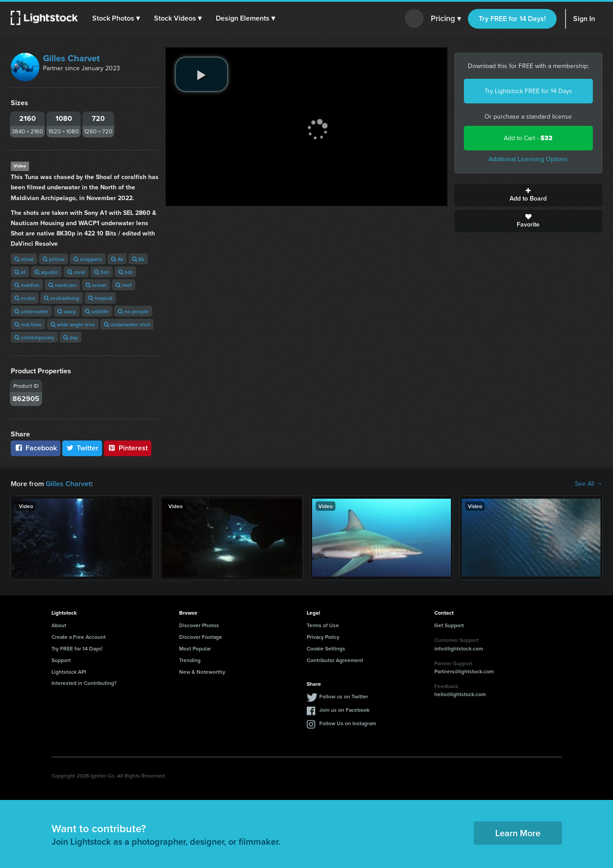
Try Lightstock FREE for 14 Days (528, 91)
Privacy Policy (323, 637)
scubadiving (62, 298)
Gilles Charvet (71, 58)
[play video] (201, 74)
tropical (100, 298)
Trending (190, 660)
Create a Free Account (79, 637)
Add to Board (528, 195)
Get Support (449, 625)
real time (28, 324)
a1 (20, 272)
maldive (27, 285)
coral (76, 272)
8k (138, 259)
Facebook (36, 448)
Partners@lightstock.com (464, 671)
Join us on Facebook (344, 710)
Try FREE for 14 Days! (512, 19)
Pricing (446, 19)
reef (124, 285)
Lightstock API (69, 672)
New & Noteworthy (202, 672)
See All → (589, 484)
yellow (54, 259)
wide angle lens (73, 324)
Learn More (518, 833)
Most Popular (195, 648)
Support (61, 660)
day (71, 337)
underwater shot (127, 324)
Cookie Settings (326, 648)
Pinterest (128, 448)
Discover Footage (201, 637)
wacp (67, 311)
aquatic (46, 272)
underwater (31, 311)
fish (102, 272)
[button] (116, 18)
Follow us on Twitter (344, 696)
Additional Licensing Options (528, 159)
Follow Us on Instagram (348, 723)
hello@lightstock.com (460, 694)
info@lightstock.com (459, 648)
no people (133, 311)
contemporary (34, 337)
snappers (88, 259)
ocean (96, 285)
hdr (125, 272)
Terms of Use (323, 625)
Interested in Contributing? (84, 683)
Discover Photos (199, 625)
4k (117, 259)
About (59, 625)
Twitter (82, 448)
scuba (25, 298)
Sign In (584, 19)
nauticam (62, 285)
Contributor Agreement (335, 660)
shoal (24, 259)
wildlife (97, 311)
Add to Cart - (528, 138)
